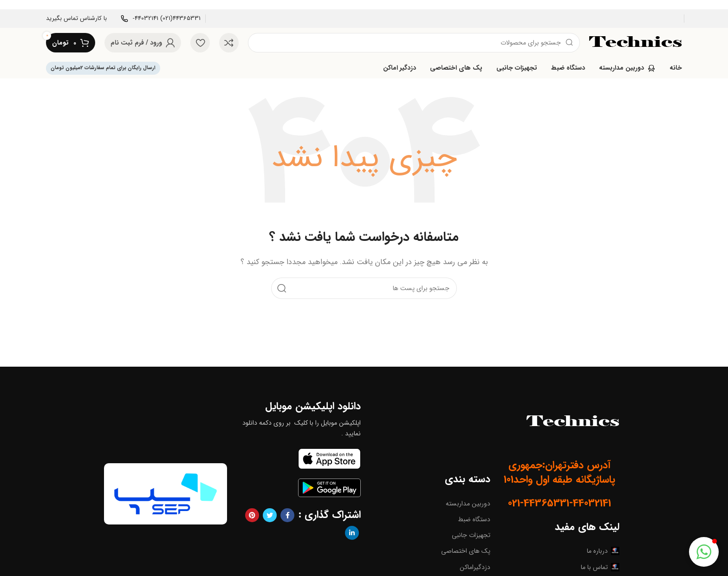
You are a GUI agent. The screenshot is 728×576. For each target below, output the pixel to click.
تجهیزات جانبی (471, 535)
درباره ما (603, 551)
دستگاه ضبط (474, 519)
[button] (704, 552)
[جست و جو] (414, 43)
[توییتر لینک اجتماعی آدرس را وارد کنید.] (270, 515)
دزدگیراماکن (475, 567)
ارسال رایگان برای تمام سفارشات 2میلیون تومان (103, 68)
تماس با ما (600, 567)
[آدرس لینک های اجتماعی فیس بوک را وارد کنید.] (287, 515)
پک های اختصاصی (466, 551)
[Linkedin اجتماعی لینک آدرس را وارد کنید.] (352, 533)
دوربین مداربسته (468, 504)
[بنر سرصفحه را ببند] (12, 5)
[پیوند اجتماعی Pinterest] (252, 515)
